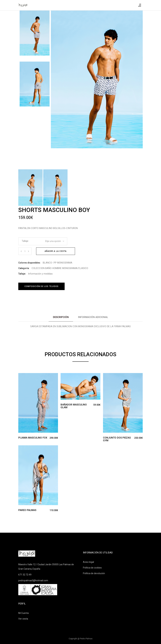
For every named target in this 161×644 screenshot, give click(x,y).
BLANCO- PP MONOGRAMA (57, 263)
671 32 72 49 (25, 575)
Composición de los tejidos (41, 286)
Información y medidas (40, 274)
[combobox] (52, 240)
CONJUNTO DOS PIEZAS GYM (117, 439)
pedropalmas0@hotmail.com (33, 580)
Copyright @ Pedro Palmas (81, 639)
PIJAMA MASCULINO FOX (33, 438)
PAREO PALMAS (27, 510)
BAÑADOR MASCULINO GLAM (74, 406)
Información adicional (93, 317)
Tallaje (25, 241)
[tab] (61, 317)
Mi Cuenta (23, 613)
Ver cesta (23, 619)
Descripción (61, 317)
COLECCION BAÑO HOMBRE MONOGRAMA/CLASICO (60, 268)
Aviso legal (88, 562)
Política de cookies (92, 568)
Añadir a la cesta (56, 251)
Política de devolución (94, 573)
